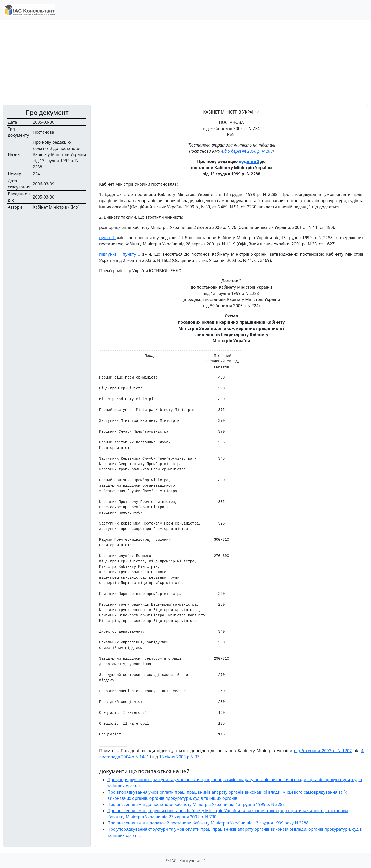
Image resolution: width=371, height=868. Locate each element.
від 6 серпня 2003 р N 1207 (323, 751)
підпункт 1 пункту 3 (120, 254)
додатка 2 (249, 161)
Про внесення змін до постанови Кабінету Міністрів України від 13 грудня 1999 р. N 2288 (196, 804)
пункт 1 (108, 238)
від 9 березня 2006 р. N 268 (247, 151)
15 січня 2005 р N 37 (179, 757)
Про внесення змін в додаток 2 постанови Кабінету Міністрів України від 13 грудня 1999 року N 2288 (208, 823)
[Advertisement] (185, 62)
